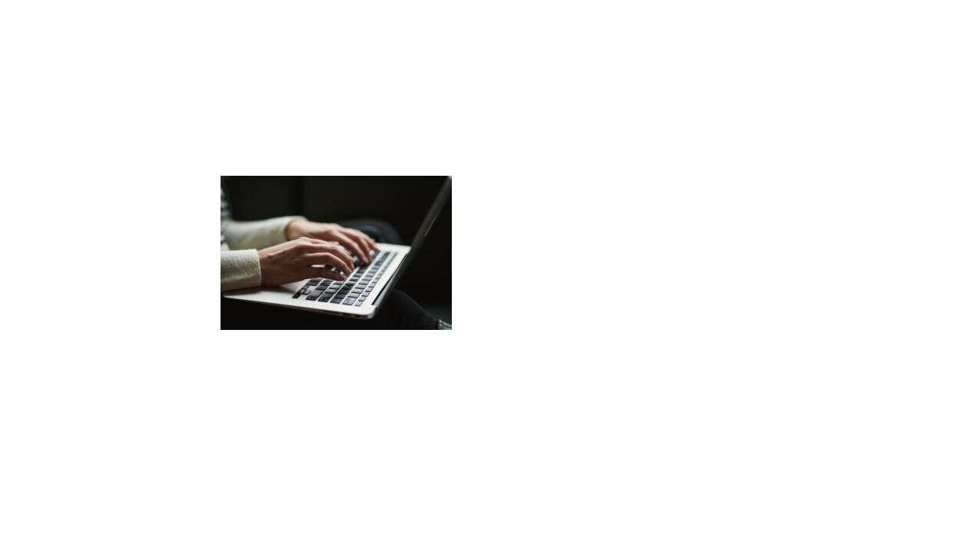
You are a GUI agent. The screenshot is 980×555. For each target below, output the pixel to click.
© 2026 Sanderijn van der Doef (340, 524)
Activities (626, 30)
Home (233, 76)
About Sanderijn (458, 30)
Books (551, 30)
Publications (282, 76)
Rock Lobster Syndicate (656, 524)
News (700, 30)
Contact (766, 30)
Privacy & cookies (477, 524)
